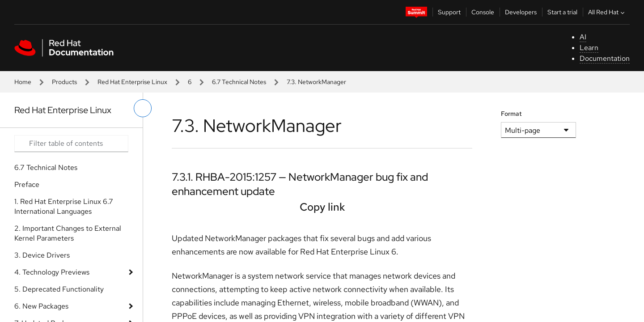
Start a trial (562, 12)
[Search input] (71, 144)
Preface (27, 184)
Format (511, 114)
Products (64, 82)
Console (483, 12)
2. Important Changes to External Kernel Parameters (68, 233)
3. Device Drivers (42, 255)
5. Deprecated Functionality (59, 289)
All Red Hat (607, 12)
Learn (589, 48)
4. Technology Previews (52, 272)
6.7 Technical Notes (239, 82)
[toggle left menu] (143, 108)
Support (449, 12)
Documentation (605, 58)
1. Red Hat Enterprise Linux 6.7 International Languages (64, 206)
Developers (521, 12)
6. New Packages (41, 306)
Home (23, 82)
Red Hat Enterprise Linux (132, 82)
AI (583, 37)
